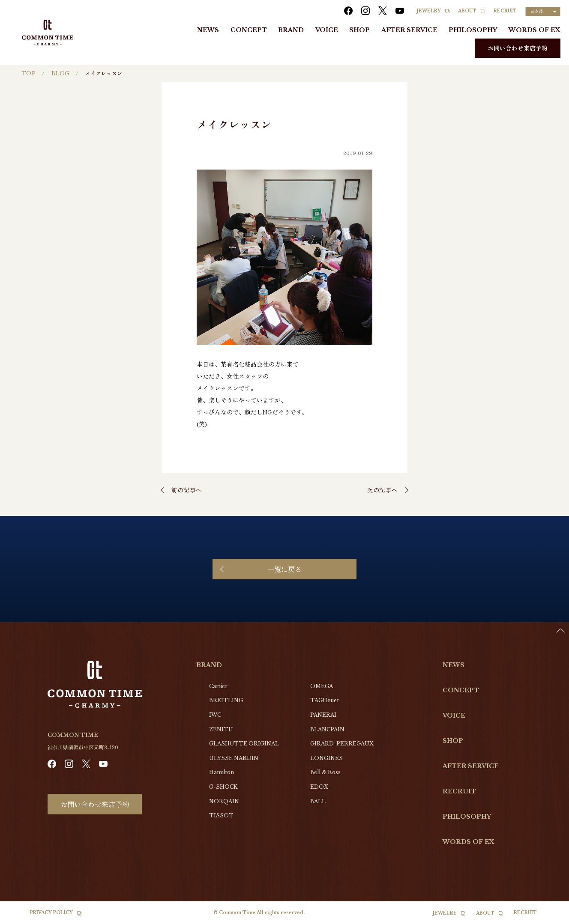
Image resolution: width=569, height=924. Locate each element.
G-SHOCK (223, 787)
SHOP (359, 30)
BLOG (60, 73)
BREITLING (226, 700)
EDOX (319, 787)
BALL (318, 801)
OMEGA (322, 686)
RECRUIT (505, 11)
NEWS (208, 30)
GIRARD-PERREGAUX (342, 744)
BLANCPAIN (327, 729)
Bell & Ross (325, 772)
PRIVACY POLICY (51, 913)
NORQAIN (224, 801)
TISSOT (221, 815)
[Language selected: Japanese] (543, 12)
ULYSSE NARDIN (234, 758)
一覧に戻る (284, 569)
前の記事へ (187, 490)
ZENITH (221, 729)
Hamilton (222, 772)
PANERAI (323, 715)
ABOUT (467, 11)
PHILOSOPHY (473, 30)
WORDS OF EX (535, 30)
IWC (215, 715)
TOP (28, 73)
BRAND (291, 30)
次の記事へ (382, 490)
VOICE (327, 30)
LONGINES (326, 758)
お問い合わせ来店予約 (518, 48)
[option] (548, 918)
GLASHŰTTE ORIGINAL (244, 744)
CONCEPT (249, 30)
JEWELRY (429, 11)
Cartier (218, 686)
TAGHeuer (325, 700)
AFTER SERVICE (409, 30)
